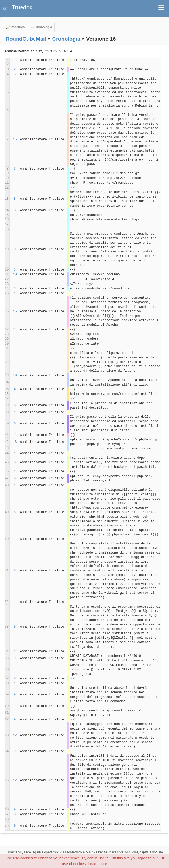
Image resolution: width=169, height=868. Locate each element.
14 (15, 330)
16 (15, 140)
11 (15, 435)
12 (15, 735)
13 (15, 442)
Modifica (18, 27)
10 (15, 275)
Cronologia (44, 27)
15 (15, 312)
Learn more (98, 864)
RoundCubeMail (26, 39)
